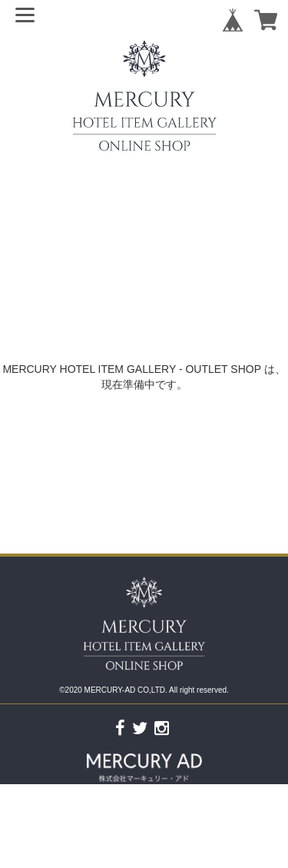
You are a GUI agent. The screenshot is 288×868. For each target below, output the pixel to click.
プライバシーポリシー (81, 861)
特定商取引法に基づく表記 (198, 861)
